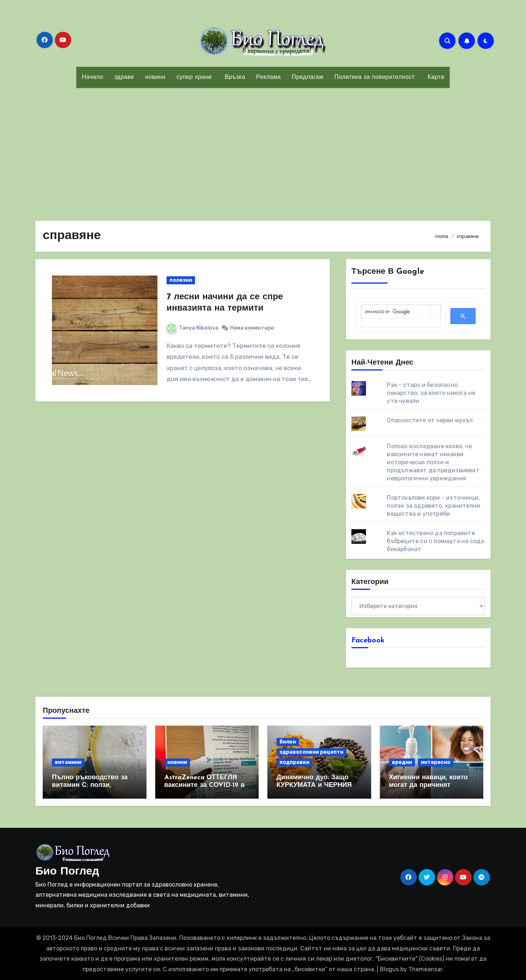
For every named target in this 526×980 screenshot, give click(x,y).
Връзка (234, 77)
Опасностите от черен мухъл (430, 420)
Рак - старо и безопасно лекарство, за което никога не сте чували (431, 393)
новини (155, 77)
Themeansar (425, 969)
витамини (68, 762)
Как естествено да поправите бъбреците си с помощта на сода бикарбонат (435, 541)
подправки (294, 762)
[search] (396, 312)
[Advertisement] (263, 150)
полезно (181, 280)
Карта (435, 77)
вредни (402, 762)
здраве (124, 77)
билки (288, 742)
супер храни (194, 77)
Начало (93, 77)
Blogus (389, 969)
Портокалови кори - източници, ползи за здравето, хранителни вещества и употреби (434, 506)
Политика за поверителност (374, 77)
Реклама (268, 77)
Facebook (368, 641)
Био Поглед (67, 872)
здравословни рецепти (311, 752)
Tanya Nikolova (193, 328)
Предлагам (308, 77)
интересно (436, 762)
